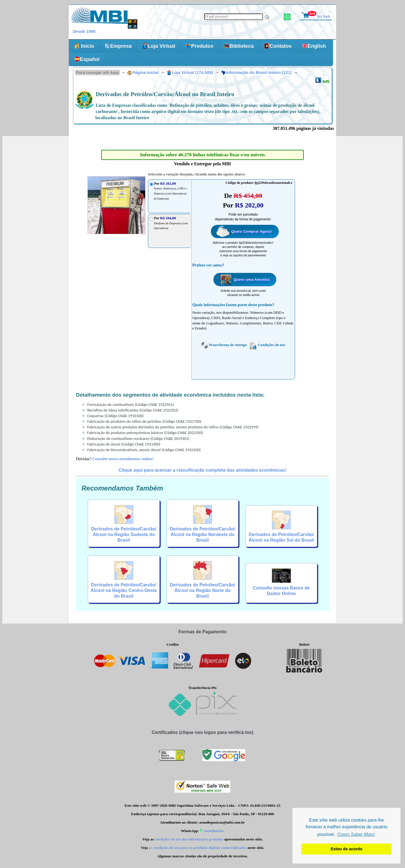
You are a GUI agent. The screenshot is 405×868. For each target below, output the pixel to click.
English (314, 46)
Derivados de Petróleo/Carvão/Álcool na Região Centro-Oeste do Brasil (124, 590)
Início (84, 46)
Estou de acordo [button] (347, 849)
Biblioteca (239, 46)
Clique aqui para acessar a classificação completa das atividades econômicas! (202, 470)
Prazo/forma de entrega (224, 345)
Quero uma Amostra (252, 280)
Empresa (118, 46)
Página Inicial (143, 73)
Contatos (278, 46)
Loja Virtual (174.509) (190, 73)
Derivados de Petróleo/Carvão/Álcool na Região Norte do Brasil (202, 590)
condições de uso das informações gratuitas (189, 839)
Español (87, 59)
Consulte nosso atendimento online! (123, 459)
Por (171, 223)
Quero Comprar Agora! (252, 231)
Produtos (200, 46)
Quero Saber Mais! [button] (356, 834)
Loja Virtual (159, 46)
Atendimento (212, 831)
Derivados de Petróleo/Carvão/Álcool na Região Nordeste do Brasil (202, 534)
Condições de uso (267, 345)
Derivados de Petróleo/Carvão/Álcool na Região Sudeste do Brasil (124, 534)
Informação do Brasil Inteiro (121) (257, 73)
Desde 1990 (84, 31)
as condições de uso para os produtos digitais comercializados (198, 848)
